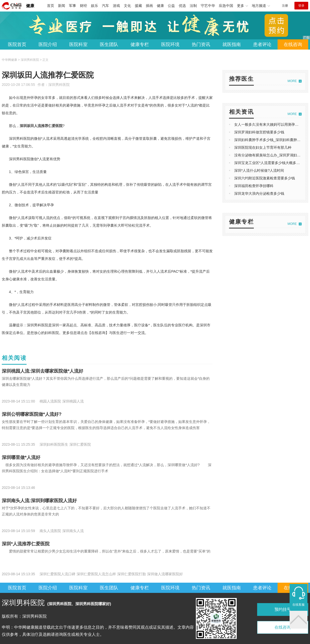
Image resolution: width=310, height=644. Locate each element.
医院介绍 (48, 44)
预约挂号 (283, 609)
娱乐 (94, 6)
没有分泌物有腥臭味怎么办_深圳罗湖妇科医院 (271, 155)
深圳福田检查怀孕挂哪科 (254, 186)
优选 (182, 6)
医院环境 (170, 44)
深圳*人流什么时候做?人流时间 (259, 170)
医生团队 (109, 44)
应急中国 (226, 6)
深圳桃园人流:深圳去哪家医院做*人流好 (43, 371)
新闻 (62, 6)
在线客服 (299, 605)
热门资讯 (201, 44)
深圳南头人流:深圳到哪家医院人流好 (39, 501)
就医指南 (232, 44)
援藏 (138, 6)
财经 (84, 6)
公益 (171, 6)
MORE (292, 81)
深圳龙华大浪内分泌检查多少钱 (259, 193)
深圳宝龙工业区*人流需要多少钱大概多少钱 (269, 163)
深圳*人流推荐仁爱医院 (26, 544)
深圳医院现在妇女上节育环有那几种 (263, 147)
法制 (193, 6)
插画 (149, 6)
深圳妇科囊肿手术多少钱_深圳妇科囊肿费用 (269, 140)
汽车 (105, 6)
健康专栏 (140, 44)
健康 (30, 6)
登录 (301, 6)
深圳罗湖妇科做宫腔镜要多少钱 (259, 132)
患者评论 (262, 44)
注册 (285, 6)
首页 (51, 6)
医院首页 (17, 44)
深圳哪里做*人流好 (21, 457)
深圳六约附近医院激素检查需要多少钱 (265, 178)
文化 (127, 6)
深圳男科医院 (59, 85)
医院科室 (78, 44)
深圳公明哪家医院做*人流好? (32, 414)
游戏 (116, 6)
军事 (73, 6)
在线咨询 (293, 44)
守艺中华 (208, 6)
